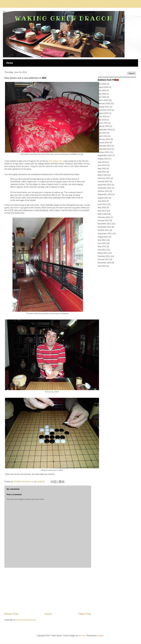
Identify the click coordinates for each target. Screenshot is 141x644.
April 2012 (102, 211)
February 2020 (104, 103)
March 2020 (103, 100)
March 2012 (103, 214)
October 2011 (103, 230)
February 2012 (104, 217)
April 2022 (102, 84)
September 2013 (105, 155)
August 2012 (103, 198)
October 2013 (103, 152)
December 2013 (105, 146)
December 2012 (105, 185)
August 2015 (103, 113)
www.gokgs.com (55, 161)
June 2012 (102, 204)
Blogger (100, 636)
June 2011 (102, 243)
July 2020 (102, 90)
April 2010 (102, 266)
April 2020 (102, 97)
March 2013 (103, 175)
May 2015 (102, 120)
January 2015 (103, 126)
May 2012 (102, 207)
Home (10, 63)
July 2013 (102, 162)
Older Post (85, 614)
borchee (82, 636)
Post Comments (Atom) (26, 620)
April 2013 (102, 172)
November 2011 (105, 227)
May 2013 (102, 169)
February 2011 (104, 256)
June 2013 (102, 165)
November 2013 (105, 149)
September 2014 (105, 130)
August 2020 (103, 87)
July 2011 (102, 240)
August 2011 (103, 237)
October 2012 (103, 191)
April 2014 (102, 133)
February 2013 (104, 178)
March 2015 (103, 123)
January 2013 (103, 181)
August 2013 (103, 159)
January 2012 (103, 220)
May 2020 (102, 94)
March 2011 (103, 253)
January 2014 (103, 142)
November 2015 (105, 110)
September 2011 (105, 234)
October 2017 (103, 107)
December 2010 (105, 263)
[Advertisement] (48, 590)
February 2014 (104, 139)
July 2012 (102, 201)
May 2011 (102, 246)
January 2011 (103, 259)
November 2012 (105, 188)
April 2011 (102, 250)
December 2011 (105, 224)
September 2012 (105, 194)
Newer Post (11, 614)
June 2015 (102, 116)
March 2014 (103, 136)
